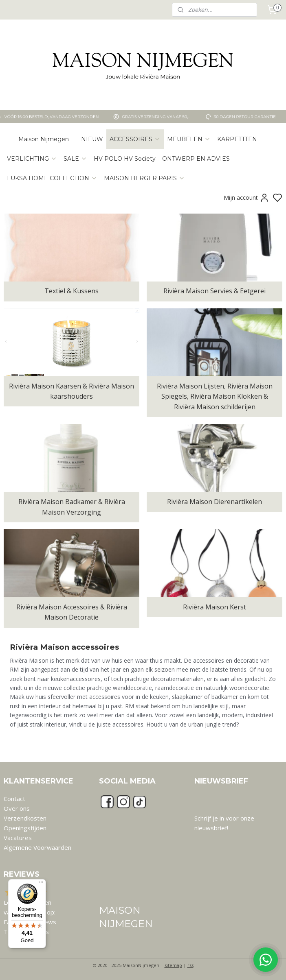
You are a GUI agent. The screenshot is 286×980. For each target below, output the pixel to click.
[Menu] (41, 884)
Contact (14, 799)
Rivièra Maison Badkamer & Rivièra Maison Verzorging (72, 507)
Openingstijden (25, 828)
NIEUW (92, 139)
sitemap (173, 965)
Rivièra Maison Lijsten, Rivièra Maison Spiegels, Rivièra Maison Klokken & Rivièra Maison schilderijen (215, 396)
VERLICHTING (32, 159)
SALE (75, 159)
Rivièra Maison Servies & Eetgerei (214, 291)
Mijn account (246, 198)
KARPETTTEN (237, 139)
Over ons (17, 808)
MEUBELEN (189, 139)
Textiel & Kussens (71, 291)
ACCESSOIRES (135, 139)
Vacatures (18, 838)
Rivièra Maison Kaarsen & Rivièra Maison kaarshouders (71, 391)
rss (190, 965)
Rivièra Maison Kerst (214, 607)
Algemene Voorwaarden (37, 847)
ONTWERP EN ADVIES (196, 159)
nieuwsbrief (211, 828)
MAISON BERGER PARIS (144, 178)
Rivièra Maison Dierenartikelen (214, 502)
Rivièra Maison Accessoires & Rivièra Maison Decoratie (72, 612)
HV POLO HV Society (125, 159)
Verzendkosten (25, 818)
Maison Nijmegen (44, 139)
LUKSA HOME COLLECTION (52, 178)
